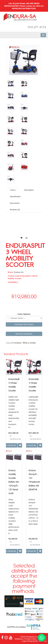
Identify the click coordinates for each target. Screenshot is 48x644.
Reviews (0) (15, 210)
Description (29, 190)
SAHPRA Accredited (24, 627)
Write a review (29, 343)
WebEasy (19, 639)
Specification (15, 196)
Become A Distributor (24, 334)
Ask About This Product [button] (24, 324)
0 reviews (17, 343)
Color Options (24, 314)
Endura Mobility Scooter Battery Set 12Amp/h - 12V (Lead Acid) (14, 482)
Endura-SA (19, 272)
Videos (13, 190)
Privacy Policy (30, 639)
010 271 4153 (37, 27)
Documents (15, 203)
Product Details (29, 445)
